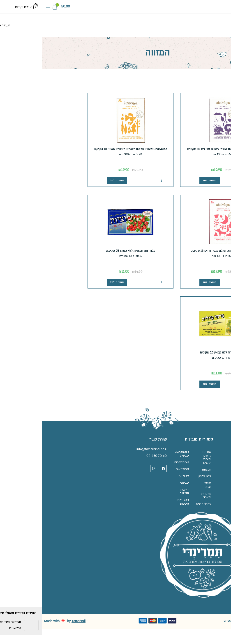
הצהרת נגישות (215, 485)
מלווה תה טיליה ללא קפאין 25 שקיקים (181, 352)
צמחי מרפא (163, 516)
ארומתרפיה (137, 464)
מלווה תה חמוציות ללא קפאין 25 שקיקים (89, 251)
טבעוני (140, 488)
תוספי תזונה (163, 493)
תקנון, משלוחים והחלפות (208, 469)
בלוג (221, 493)
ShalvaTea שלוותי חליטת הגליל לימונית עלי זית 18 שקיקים (181, 149)
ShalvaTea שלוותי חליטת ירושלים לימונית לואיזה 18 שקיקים (89, 149)
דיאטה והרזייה (140, 498)
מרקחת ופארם (162, 505)
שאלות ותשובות (214, 452)
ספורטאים (137, 472)
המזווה (162, 471)
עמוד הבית (223, 76)
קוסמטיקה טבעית (137, 454)
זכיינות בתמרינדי (214, 460)
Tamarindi (37, 636)
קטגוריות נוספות (138, 510)
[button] (6, 7)
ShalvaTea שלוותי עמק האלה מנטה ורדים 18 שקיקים (181, 251)
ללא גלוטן (163, 481)
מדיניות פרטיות (215, 477)
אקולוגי (139, 480)
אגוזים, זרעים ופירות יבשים (162, 458)
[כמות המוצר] (213, 180)
